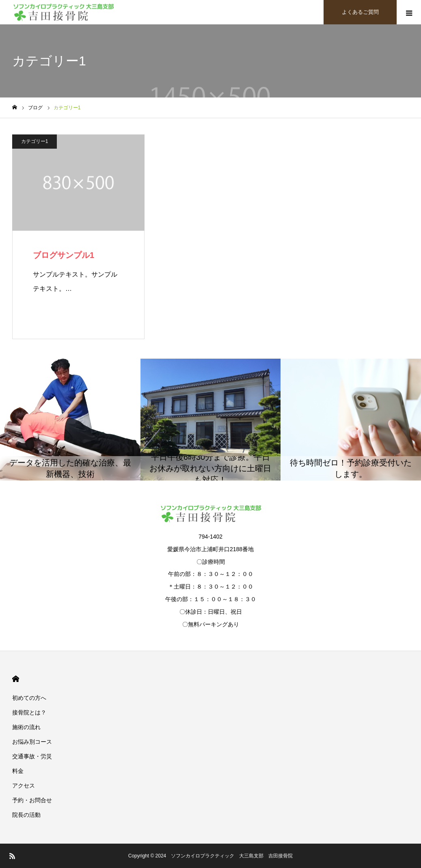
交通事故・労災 (32, 756)
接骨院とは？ (29, 712)
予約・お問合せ (32, 800)
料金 (18, 771)
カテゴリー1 (35, 141)
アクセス (24, 786)
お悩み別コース (32, 742)
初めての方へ (29, 698)
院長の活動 (26, 815)
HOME (16, 679)
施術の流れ (26, 727)
